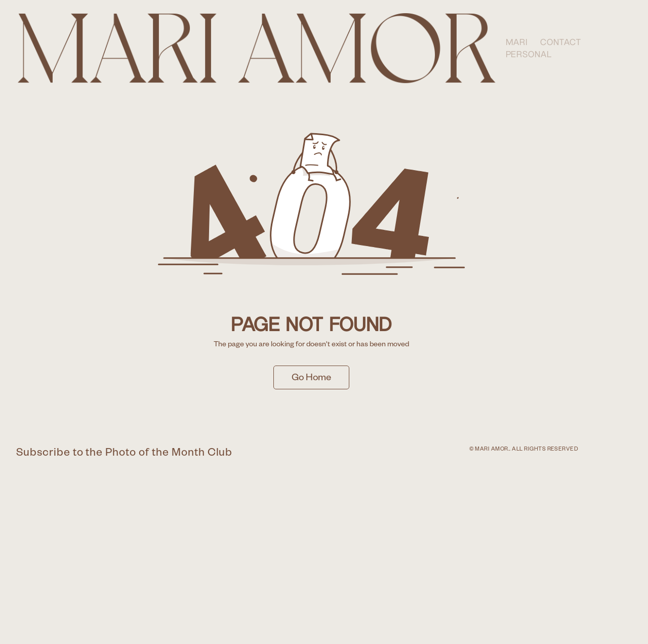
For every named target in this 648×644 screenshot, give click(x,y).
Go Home (311, 379)
